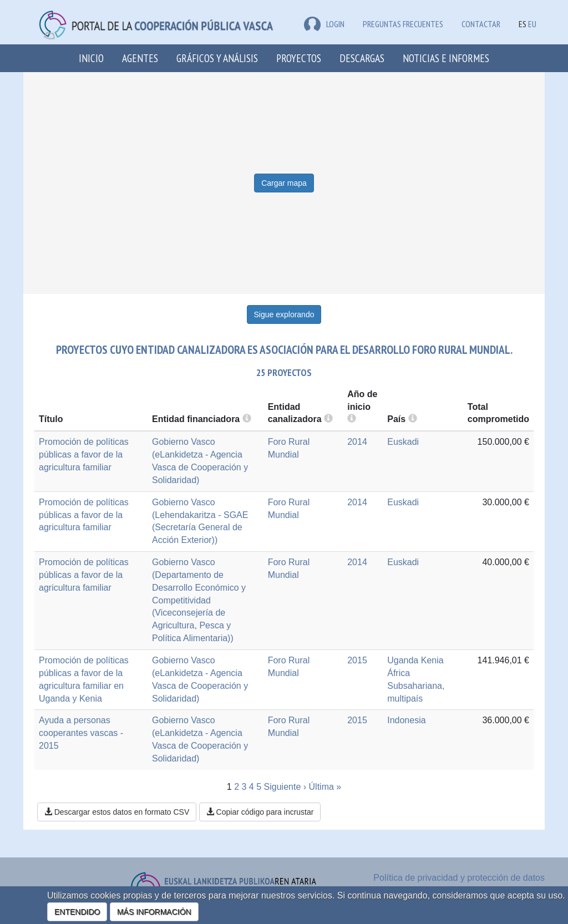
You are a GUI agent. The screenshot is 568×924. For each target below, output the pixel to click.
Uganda (403, 660)
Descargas (362, 58)
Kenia (432, 660)
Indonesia (406, 720)
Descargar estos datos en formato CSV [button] (117, 812)
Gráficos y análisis (217, 58)
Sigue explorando (284, 314)
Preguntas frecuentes (403, 24)
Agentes (140, 58)
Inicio (91, 58)
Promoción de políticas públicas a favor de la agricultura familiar (84, 455)
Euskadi (403, 442)
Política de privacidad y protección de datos (459, 878)
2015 (357, 660)
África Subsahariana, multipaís (416, 686)
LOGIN (324, 24)
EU (532, 24)
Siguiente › (285, 787)
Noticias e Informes (446, 58)
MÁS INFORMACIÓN (154, 912)
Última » (325, 787)
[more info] (352, 419)
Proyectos (299, 58)
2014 (357, 442)
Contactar (481, 24)
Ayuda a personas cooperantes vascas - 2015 (81, 733)
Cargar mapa (284, 183)
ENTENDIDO (77, 912)
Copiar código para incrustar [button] (260, 812)
